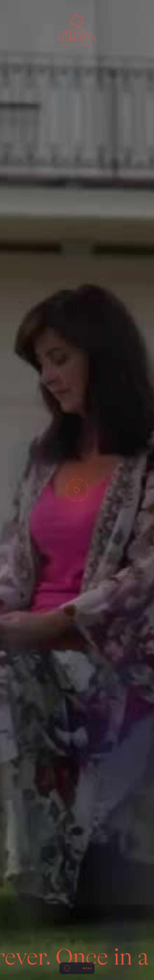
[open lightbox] (77, 490)
